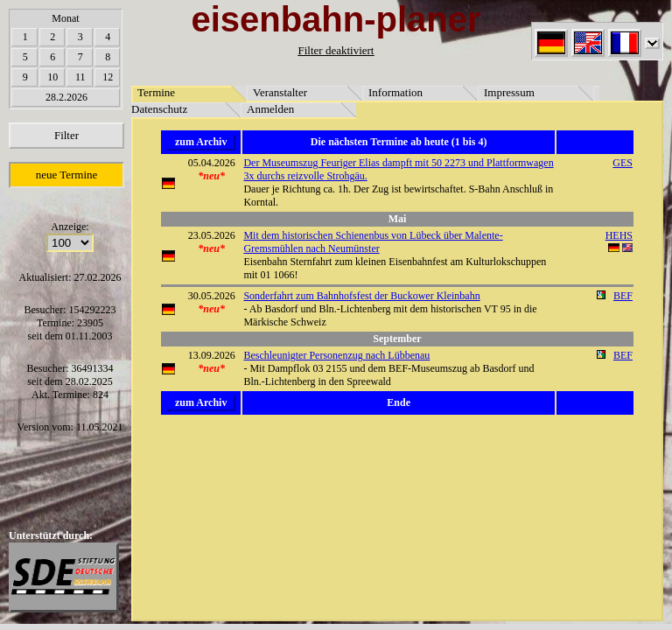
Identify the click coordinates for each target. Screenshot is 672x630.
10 (52, 77)
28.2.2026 (66, 97)
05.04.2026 (212, 163)
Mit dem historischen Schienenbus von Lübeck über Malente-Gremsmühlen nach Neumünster (373, 242)
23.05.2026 (212, 235)
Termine (156, 92)
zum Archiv (201, 142)
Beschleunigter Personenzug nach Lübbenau (336, 355)
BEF (623, 296)
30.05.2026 (212, 296)
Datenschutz (159, 109)
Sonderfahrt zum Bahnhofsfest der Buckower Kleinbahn (361, 296)
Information (395, 92)
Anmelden (270, 109)
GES (623, 163)
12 (108, 77)
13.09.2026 (212, 355)
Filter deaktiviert (336, 50)
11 (80, 77)
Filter (66, 135)
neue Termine (67, 175)
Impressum (509, 92)
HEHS (619, 235)
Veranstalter (280, 92)
